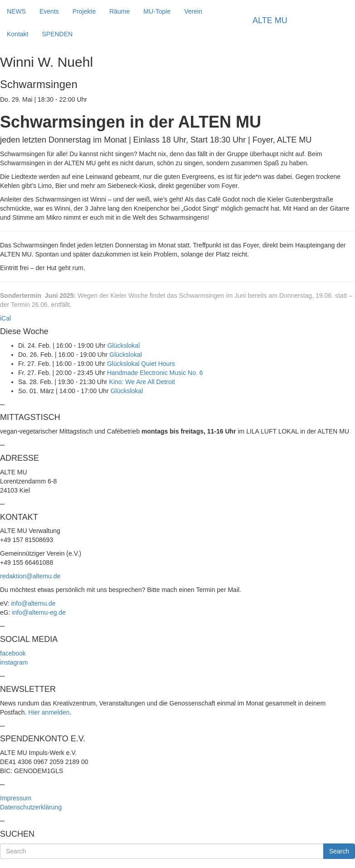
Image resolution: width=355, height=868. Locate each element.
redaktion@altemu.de (30, 576)
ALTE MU (270, 20)
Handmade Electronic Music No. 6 (155, 373)
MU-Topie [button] (157, 11)
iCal (5, 318)
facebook (13, 653)
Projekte (84, 11)
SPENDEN (57, 34)
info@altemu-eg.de (39, 612)
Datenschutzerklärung (31, 807)
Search (339, 851)
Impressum (16, 798)
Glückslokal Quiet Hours (141, 364)
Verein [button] (193, 11)
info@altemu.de (33, 603)
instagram (14, 662)
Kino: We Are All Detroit (142, 382)
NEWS (16, 11)
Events (49, 11)
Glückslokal (124, 345)
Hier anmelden (49, 712)
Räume (119, 11)
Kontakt (17, 34)
